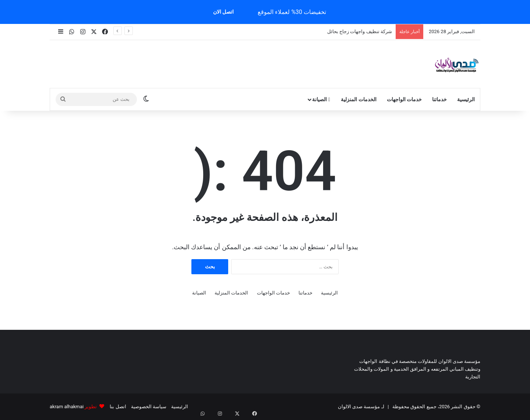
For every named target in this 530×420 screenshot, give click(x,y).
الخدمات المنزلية (358, 99)
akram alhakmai (67, 407)
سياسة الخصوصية (149, 407)
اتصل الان (223, 12)
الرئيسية (466, 99)
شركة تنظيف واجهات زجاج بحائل (360, 31)
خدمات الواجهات (404, 99)
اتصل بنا (118, 407)
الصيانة (321, 99)
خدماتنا (439, 99)
